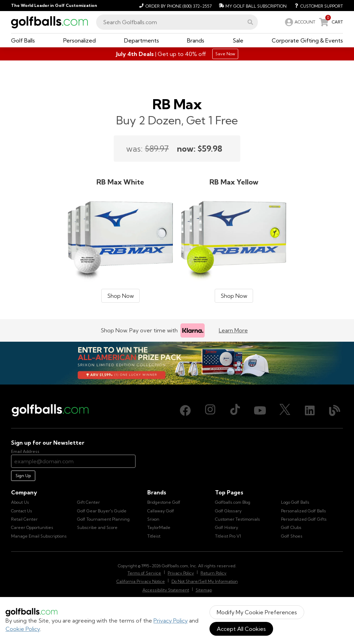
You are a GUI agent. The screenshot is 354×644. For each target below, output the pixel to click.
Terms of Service (144, 573)
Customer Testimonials (237, 519)
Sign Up (23, 476)
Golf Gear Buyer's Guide (102, 511)
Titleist (154, 536)
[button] (250, 22)
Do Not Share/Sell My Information (205, 581)
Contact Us (22, 511)
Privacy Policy (171, 621)
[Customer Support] (316, 6)
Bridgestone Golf (164, 502)
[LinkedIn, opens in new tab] (310, 410)
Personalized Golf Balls (304, 511)
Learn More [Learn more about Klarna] (233, 330)
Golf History (227, 527)
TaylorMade (159, 527)
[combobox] (177, 22)
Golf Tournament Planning (103, 519)
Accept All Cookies (241, 629)
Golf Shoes (292, 536)
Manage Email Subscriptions (39, 536)
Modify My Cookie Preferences (257, 612)
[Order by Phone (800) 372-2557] (174, 6)
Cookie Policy (23, 629)
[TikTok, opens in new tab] (235, 410)
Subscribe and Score (97, 527)
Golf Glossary (228, 511)
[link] (299, 22)
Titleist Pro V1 (228, 536)
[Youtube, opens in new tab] (260, 410)
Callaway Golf (161, 511)
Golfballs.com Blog (233, 502)
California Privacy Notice (141, 581)
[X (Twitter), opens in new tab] (285, 410)
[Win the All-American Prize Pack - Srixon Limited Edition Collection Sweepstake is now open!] (177, 363)
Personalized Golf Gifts (304, 519)
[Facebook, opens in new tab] (185, 410)
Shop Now (120, 296)
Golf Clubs (291, 527)
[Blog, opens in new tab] (335, 410)
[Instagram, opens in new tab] (210, 410)
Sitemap (204, 590)
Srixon (153, 519)
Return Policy (213, 573)
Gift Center (88, 502)
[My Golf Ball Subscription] (252, 6)
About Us (20, 502)
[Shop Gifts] (177, 54)
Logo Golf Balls (295, 502)
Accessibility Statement (166, 590)
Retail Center (24, 519)
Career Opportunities (32, 527)
